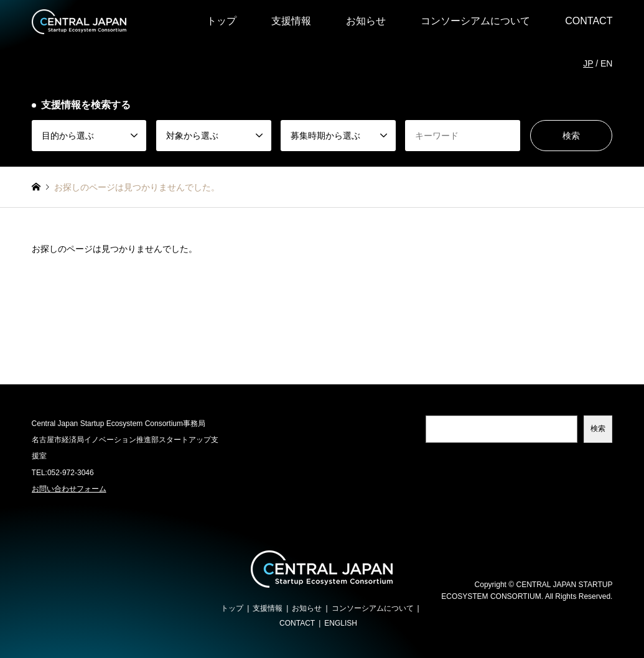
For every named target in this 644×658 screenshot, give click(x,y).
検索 (598, 429)
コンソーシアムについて (475, 21)
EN (606, 63)
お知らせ (366, 21)
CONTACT (589, 21)
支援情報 (291, 21)
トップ (222, 21)
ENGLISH (341, 623)
